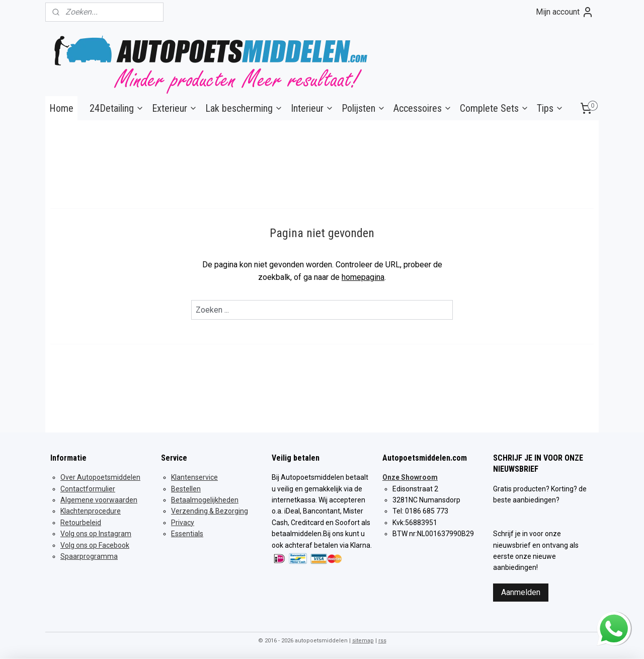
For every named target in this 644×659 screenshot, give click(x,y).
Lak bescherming (244, 108)
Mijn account (565, 12)
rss (382, 641)
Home (61, 108)
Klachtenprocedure (91, 511)
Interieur (312, 108)
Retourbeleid (81, 523)
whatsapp (614, 618)
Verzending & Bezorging (210, 511)
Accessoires (423, 108)
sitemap (363, 641)
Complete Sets (494, 108)
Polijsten (364, 108)
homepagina (363, 277)
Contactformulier (88, 489)
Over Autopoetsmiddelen (100, 477)
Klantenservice (194, 477)
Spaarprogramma (89, 556)
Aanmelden (521, 592)
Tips (550, 108)
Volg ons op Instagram (96, 534)
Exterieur (175, 108)
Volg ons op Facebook (95, 545)
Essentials (187, 534)
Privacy (183, 523)
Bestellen (186, 489)
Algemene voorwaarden (99, 500)
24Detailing (117, 108)
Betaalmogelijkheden (205, 500)
